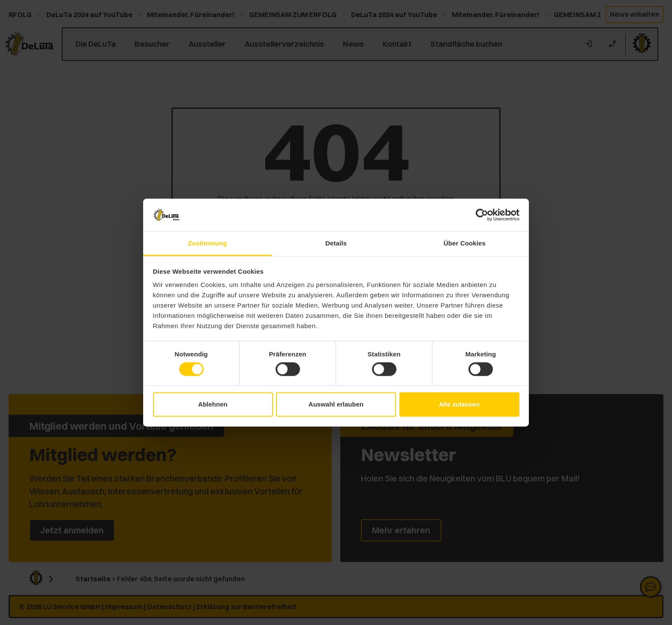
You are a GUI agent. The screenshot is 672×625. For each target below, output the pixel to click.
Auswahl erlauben (336, 404)
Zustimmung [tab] (208, 243)
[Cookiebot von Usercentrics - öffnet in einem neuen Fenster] (482, 215)
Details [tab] (336, 243)
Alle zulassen (459, 404)
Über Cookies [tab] (465, 243)
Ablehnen (213, 404)
